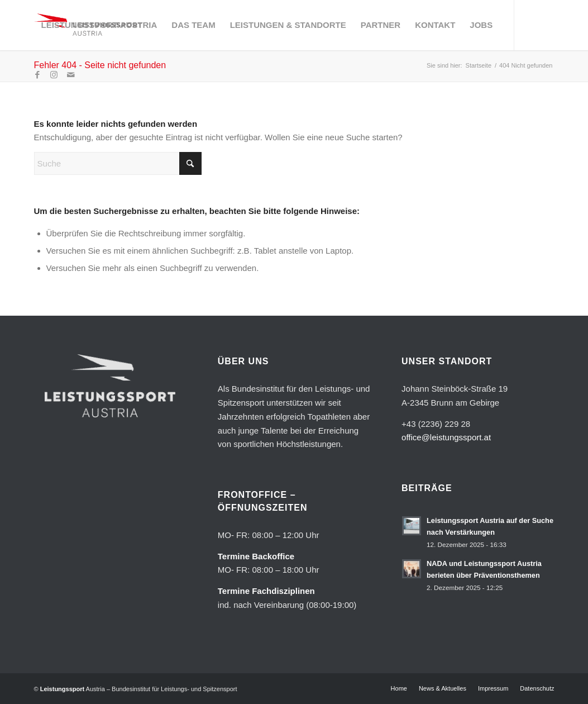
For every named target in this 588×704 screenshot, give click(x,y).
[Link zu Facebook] (37, 75)
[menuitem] (99, 25)
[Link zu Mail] (71, 75)
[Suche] (118, 163)
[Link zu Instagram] (54, 75)
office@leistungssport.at (446, 437)
